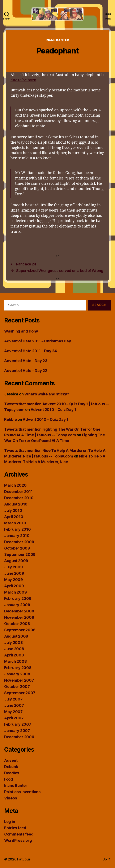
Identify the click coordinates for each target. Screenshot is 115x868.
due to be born (23, 80)
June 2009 (14, 573)
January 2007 (17, 731)
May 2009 (14, 580)
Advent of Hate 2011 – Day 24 (30, 351)
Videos (10, 798)
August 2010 (16, 504)
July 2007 (13, 699)
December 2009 (19, 542)
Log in (10, 822)
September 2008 (20, 630)
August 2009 (16, 561)
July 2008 (14, 643)
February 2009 (18, 598)
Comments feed (19, 834)
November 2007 (19, 680)
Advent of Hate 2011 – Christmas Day (38, 341)
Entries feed (15, 828)
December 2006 (19, 737)
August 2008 (16, 636)
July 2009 (14, 567)
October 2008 (17, 624)
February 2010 (18, 529)
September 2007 (20, 693)
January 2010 (17, 536)
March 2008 (15, 661)
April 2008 (14, 655)
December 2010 (19, 498)
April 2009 (14, 586)
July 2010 (13, 510)
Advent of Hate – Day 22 (26, 371)
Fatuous (24, 859)
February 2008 (18, 668)
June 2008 (14, 649)
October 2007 (17, 687)
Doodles (12, 773)
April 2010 (14, 517)
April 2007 (14, 718)
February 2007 (18, 724)
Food (9, 779)
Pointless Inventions (22, 792)
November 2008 (19, 617)
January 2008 (17, 674)
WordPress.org (18, 840)
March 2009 (15, 592)
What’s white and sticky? (47, 394)
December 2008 (19, 611)
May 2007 (13, 712)
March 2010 (15, 523)
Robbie (10, 419)
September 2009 (20, 554)
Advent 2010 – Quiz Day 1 (54, 410)
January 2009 (17, 605)
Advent (11, 760)
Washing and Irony (21, 331)
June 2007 (14, 705)
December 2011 (18, 492)
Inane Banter (57, 40)
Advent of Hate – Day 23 (26, 361)
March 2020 (15, 485)
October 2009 (17, 548)
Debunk (11, 767)
